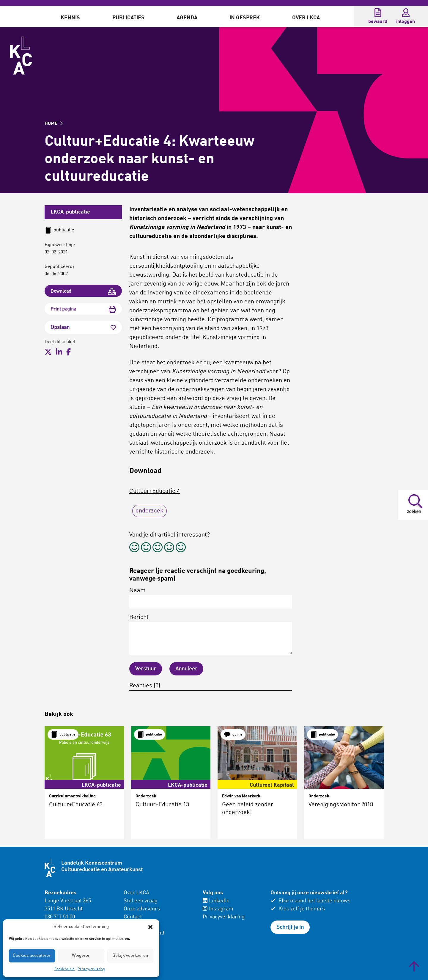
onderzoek (150, 511)
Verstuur (146, 669)
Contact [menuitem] (133, 917)
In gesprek (245, 18)
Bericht (211, 635)
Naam (211, 598)
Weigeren (81, 956)
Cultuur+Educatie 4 (155, 491)
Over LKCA (306, 18)
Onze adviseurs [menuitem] (142, 909)
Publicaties (128, 18)
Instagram (218, 909)
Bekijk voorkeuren (130, 956)
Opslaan (83, 327)
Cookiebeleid (64, 969)
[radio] (134, 548)
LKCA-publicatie (70, 212)
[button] (150, 927)
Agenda (187, 18)
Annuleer (186, 669)
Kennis (70, 18)
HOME (54, 124)
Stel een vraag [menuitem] (141, 901)
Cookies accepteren (32, 956)
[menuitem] (70, 16)
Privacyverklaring (91, 969)
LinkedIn (216, 901)
